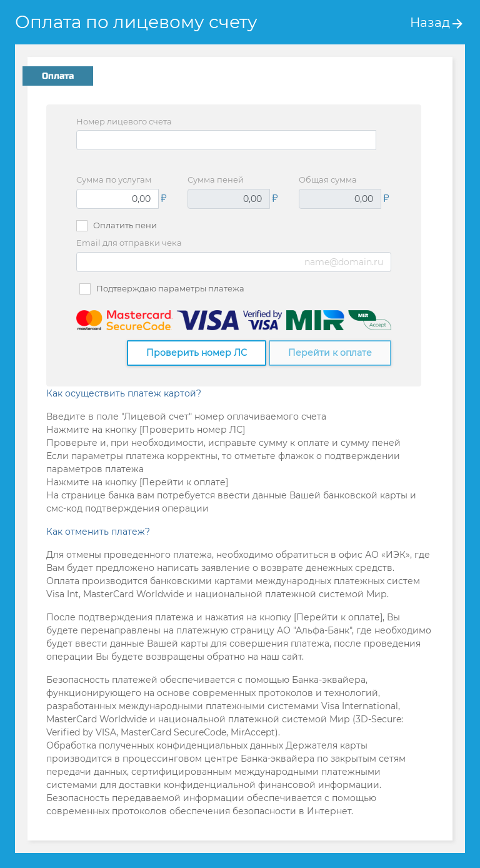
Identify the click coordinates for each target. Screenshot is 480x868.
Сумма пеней (216, 179)
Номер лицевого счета (124, 121)
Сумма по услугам (114, 179)
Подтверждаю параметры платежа (170, 288)
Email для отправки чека (129, 243)
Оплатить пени (125, 225)
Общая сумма (328, 179)
